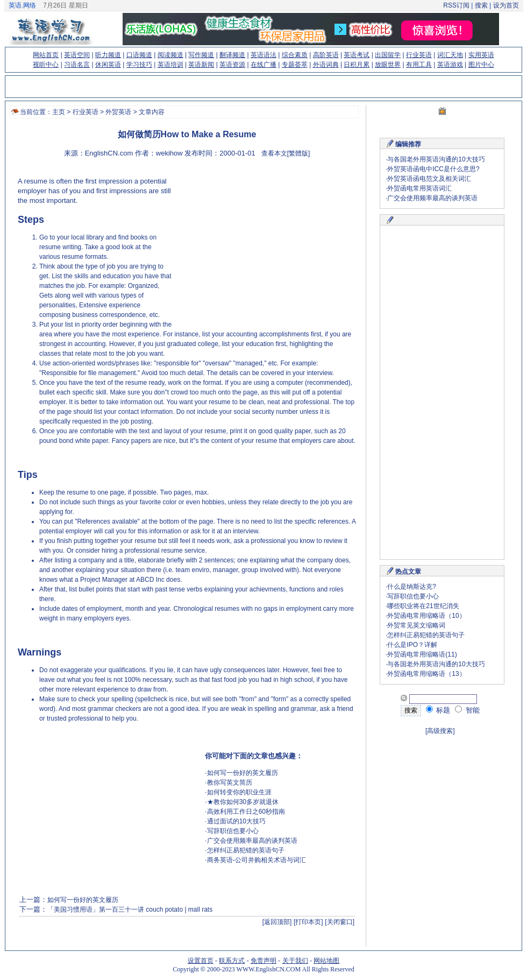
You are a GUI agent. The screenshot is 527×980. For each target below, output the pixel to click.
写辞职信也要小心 (233, 831)
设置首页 (201, 961)
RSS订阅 (456, 5)
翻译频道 (232, 55)
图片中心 (481, 65)
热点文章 (408, 572)
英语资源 (232, 65)
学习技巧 (139, 65)
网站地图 (326, 961)
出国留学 (388, 55)
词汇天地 (450, 55)
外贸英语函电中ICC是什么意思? (433, 169)
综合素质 (295, 55)
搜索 (481, 5)
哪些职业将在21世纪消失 (423, 606)
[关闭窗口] (340, 922)
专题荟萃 (295, 65)
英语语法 (263, 55)
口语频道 (139, 55)
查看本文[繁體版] (286, 153)
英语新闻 (201, 65)
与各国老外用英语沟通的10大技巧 (436, 159)
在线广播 (263, 65)
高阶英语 (326, 55)
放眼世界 (388, 65)
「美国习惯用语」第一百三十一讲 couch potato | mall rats (130, 910)
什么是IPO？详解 (412, 645)
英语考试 (357, 55)
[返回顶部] (277, 922)
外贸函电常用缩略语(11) (422, 654)
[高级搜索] (440, 731)
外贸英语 (118, 112)
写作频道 (201, 55)
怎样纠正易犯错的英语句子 (246, 850)
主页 (59, 112)
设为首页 (506, 5)
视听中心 (46, 65)
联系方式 (232, 961)
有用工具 (419, 65)
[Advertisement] (263, 245)
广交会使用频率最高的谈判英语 (252, 841)
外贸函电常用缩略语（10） (426, 616)
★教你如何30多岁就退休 (243, 802)
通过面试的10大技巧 (236, 821)
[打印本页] (308, 922)
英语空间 (77, 55)
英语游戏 (450, 65)
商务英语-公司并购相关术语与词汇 (257, 860)
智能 (467, 710)
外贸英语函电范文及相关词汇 (429, 179)
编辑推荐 (408, 144)
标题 (438, 710)
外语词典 (326, 65)
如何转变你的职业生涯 (239, 792)
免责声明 (263, 961)
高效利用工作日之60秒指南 (246, 812)
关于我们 (295, 961)
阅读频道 (170, 55)
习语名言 (77, 65)
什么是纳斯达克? (412, 587)
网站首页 (46, 55)
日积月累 (357, 65)
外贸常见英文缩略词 (416, 625)
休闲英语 (108, 65)
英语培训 (170, 65)
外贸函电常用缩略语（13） (426, 674)
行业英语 (419, 55)
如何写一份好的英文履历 (243, 773)
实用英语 (481, 55)
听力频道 (108, 55)
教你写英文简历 (230, 782)
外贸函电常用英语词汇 (419, 188)
